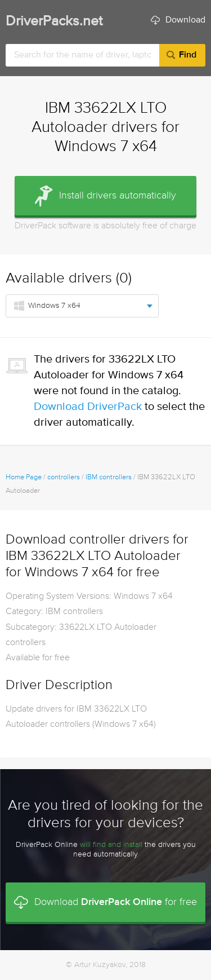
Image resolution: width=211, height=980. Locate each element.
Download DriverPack (88, 407)
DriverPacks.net (54, 22)
